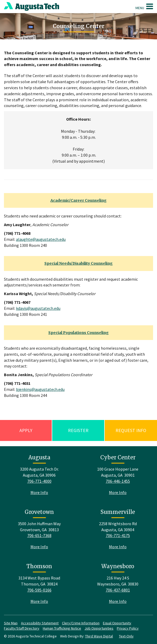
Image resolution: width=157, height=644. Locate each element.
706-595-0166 (39, 590)
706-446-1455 (118, 481)
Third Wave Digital (99, 636)
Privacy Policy (128, 628)
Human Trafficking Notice (62, 628)
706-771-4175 (118, 535)
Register (78, 430)
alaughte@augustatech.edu (41, 239)
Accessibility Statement (40, 623)
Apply (26, 430)
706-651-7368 (39, 535)
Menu (144, 6)
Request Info (131, 430)
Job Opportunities (99, 628)
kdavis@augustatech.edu (38, 308)
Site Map (11, 623)
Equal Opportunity (117, 623)
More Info (39, 492)
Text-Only (126, 636)
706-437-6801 (118, 590)
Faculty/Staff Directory (22, 628)
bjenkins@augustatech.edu (40, 389)
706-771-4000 (39, 481)
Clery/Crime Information (81, 623)
